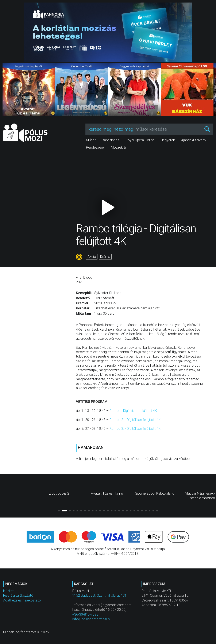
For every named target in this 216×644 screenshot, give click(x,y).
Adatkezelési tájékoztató (22, 600)
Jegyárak (168, 140)
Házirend (10, 591)
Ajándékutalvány (194, 140)
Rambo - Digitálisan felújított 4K (133, 411)
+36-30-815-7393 (85, 614)
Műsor (91, 140)
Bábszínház (111, 140)
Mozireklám (120, 147)
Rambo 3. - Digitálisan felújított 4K (135, 429)
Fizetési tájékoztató (18, 595)
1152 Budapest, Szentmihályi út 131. (100, 595)
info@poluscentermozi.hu (92, 619)
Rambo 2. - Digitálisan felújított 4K (135, 420)
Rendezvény (95, 147)
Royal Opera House (140, 140)
